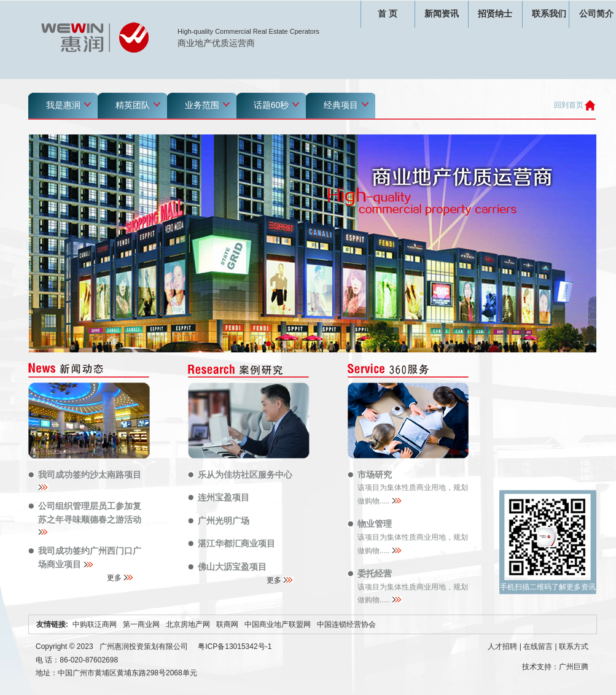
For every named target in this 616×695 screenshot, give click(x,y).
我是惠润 (63, 105)
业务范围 (202, 105)
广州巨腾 (574, 667)
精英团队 (133, 105)
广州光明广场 (224, 521)
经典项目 (341, 105)
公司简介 (596, 14)
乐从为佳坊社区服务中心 (245, 475)
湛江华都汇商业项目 (236, 543)
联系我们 (549, 14)
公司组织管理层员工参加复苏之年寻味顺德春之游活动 (91, 518)
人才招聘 (502, 646)
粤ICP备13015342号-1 (235, 646)
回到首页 (569, 105)
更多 (120, 578)
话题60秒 (271, 105)
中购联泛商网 (95, 624)
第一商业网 (141, 624)
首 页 (388, 14)
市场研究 (375, 475)
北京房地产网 (188, 624)
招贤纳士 (495, 14)
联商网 (227, 624)
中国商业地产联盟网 (278, 624)
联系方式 (574, 646)
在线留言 (538, 646)
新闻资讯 (442, 14)
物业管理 (375, 524)
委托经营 (375, 573)
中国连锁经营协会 (346, 624)
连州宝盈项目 (224, 497)
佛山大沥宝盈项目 (232, 567)
